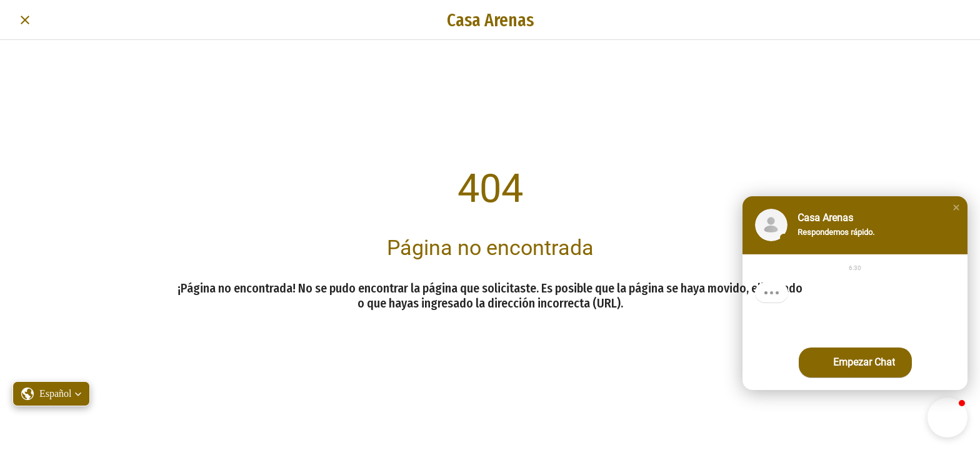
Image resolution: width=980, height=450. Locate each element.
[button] (956, 207)
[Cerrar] (25, 20)
